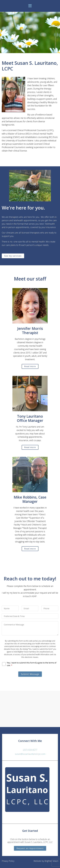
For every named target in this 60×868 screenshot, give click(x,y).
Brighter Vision (51, 861)
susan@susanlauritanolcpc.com (30, 754)
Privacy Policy (8, 861)
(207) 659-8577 (30, 750)
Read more (30, 366)
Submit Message (30, 674)
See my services (13, 256)
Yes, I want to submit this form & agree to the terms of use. (32, 664)
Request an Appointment (30, 848)
